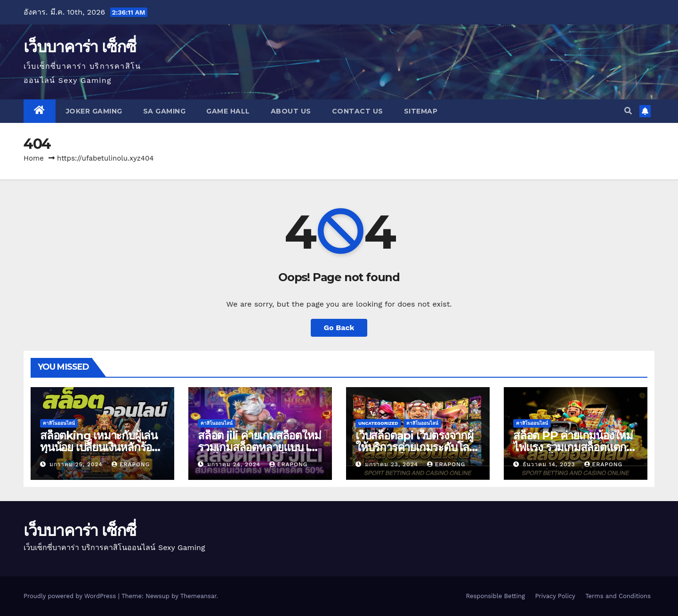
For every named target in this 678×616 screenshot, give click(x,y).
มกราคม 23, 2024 (393, 464)
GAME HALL (228, 111)
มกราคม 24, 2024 (235, 464)
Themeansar (198, 596)
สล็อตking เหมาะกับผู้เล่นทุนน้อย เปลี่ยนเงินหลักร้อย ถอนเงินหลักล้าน (99, 447)
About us (291, 111)
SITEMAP (421, 111)
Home (34, 158)
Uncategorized (378, 423)
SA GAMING (165, 111)
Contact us (358, 111)
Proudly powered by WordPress (71, 596)
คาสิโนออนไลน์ (59, 423)
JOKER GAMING (94, 111)
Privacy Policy (555, 596)
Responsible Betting (495, 596)
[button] (628, 111)
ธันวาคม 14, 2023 (550, 464)
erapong (131, 464)
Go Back (339, 328)
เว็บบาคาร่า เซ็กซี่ (80, 47)
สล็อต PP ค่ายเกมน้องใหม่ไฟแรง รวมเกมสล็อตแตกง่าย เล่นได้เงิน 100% (573, 447)
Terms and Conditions (618, 596)
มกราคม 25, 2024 (77, 464)
